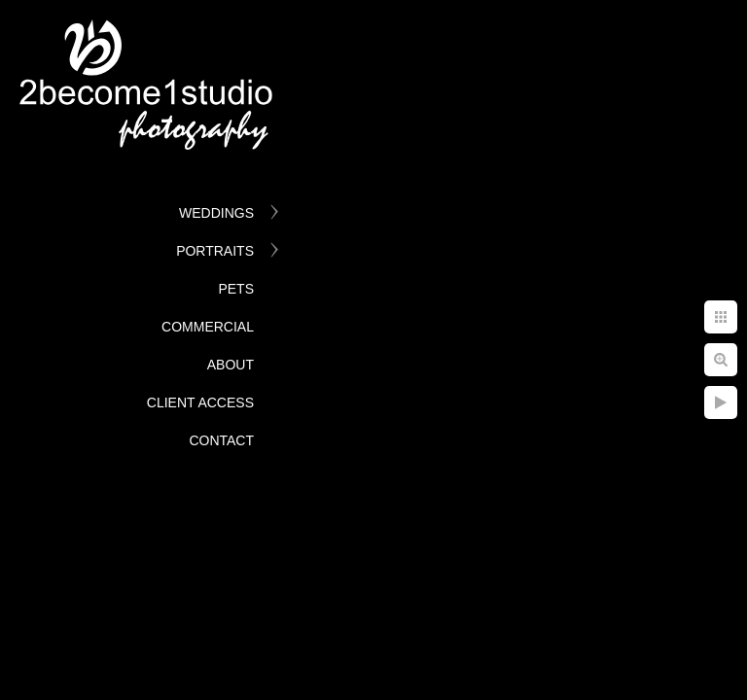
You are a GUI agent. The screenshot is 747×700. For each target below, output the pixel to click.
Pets (236, 289)
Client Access (200, 402)
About (231, 365)
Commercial (208, 327)
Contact (221, 440)
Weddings (216, 213)
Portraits (215, 251)
